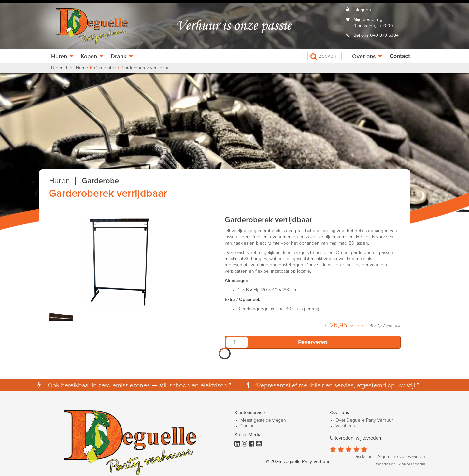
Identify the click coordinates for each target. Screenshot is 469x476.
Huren (59, 57)
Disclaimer (364, 457)
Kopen (89, 57)
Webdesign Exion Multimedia (400, 464)
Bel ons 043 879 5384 (376, 35)
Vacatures (345, 426)
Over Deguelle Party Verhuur (364, 420)
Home (82, 68)
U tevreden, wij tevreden (355, 438)
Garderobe (105, 68)
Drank (119, 57)
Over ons (364, 57)
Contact (400, 56)
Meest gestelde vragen (263, 420)
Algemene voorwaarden (401, 457)
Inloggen (362, 10)
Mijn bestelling (368, 20)
